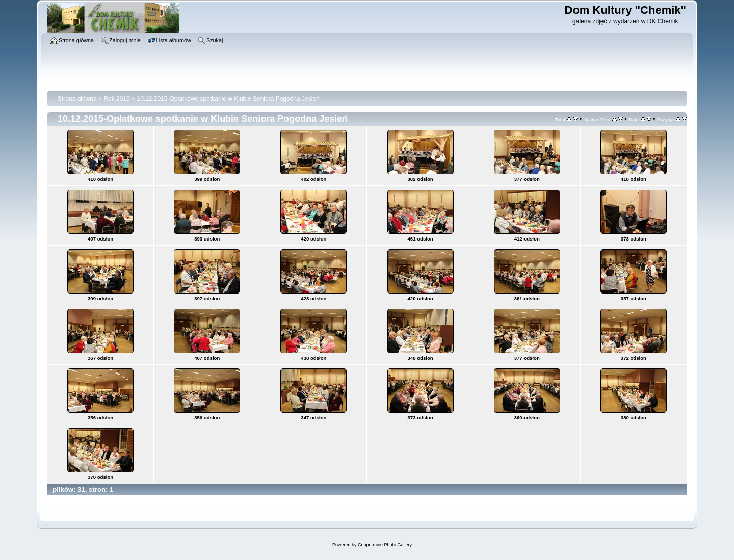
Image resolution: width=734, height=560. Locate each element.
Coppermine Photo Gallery (385, 545)
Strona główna (77, 99)
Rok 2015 (116, 99)
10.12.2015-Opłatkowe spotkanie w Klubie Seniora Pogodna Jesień (228, 99)
